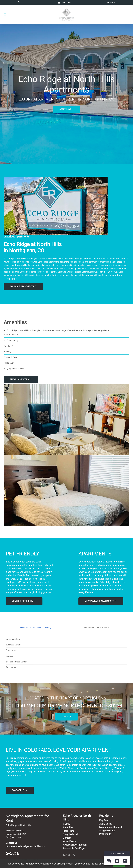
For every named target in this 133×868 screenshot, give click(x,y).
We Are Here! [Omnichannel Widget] (117, 854)
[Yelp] (18, 853)
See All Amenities (21, 379)
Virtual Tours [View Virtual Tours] (69, 841)
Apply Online (64, 2)
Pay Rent (104, 820)
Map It (111, 2)
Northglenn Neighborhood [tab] (97, 628)
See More (12, 279)
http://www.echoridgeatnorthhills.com (25, 846)
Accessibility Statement (75, 845)
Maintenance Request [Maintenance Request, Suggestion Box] (111, 827)
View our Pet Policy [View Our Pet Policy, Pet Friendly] (24, 601)
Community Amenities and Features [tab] (36, 628)
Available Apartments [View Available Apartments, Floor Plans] (23, 286)
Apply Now (67, 109)
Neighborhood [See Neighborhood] (70, 834)
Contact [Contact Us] (67, 838)
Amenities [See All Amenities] (68, 827)
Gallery (66, 824)
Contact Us (20, 790)
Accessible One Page (74, 848)
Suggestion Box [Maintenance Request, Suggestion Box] (107, 831)
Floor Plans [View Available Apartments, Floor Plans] (69, 831)
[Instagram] (15, 853)
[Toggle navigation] (5, 14)
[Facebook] (11, 853)
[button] (109, 861)
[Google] (8, 853)
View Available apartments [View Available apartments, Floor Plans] (101, 601)
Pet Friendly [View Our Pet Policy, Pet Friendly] (105, 834)
